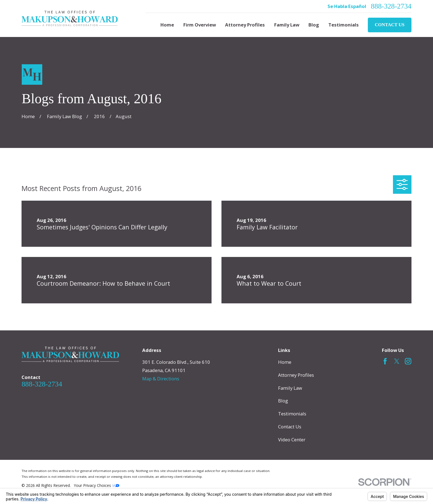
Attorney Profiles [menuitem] (245, 25)
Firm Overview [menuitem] (200, 25)
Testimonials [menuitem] (344, 25)
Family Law (290, 388)
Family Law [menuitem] (287, 25)
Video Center (292, 440)
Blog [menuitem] (314, 25)
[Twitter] (397, 361)
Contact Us (390, 25)
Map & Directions (161, 379)
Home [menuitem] (167, 25)
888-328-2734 (391, 6)
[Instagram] (408, 361)
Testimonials (292, 414)
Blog (283, 401)
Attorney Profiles (296, 375)
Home (285, 362)
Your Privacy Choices (97, 485)
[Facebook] (385, 361)
